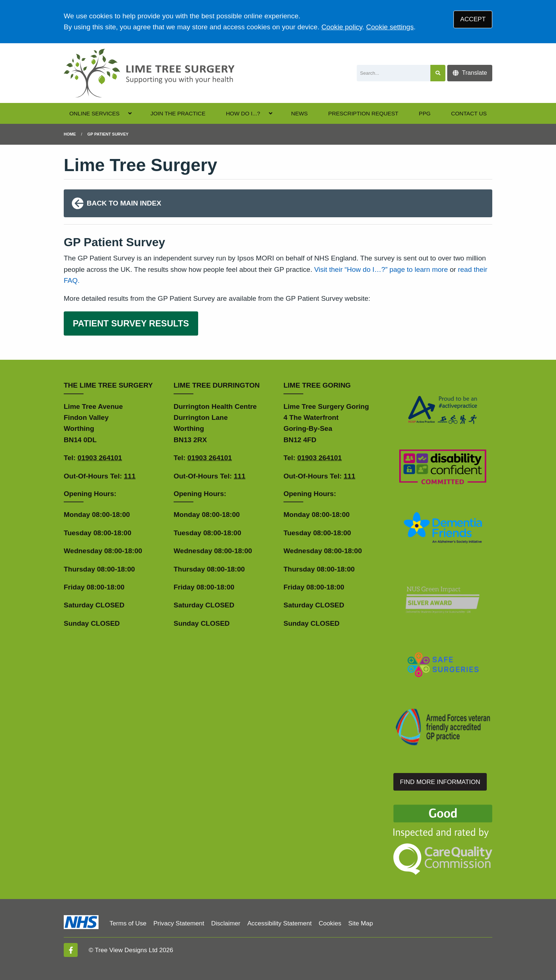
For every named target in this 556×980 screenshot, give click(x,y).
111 (130, 476)
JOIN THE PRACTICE (178, 113)
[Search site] (438, 73)
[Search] (394, 73)
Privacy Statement (179, 923)
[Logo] (149, 73)
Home (70, 134)
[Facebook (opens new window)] (71, 950)
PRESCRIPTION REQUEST (363, 113)
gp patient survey (108, 134)
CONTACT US (469, 113)
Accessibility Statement (279, 923)
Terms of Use (128, 923)
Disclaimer (226, 923)
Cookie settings (390, 27)
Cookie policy (342, 27)
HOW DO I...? (243, 113)
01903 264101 (100, 458)
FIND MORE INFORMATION (440, 782)
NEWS (300, 113)
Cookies (330, 923)
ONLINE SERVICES (94, 113)
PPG (425, 113)
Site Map (361, 923)
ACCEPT (473, 19)
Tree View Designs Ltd (126, 950)
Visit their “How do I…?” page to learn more (381, 269)
